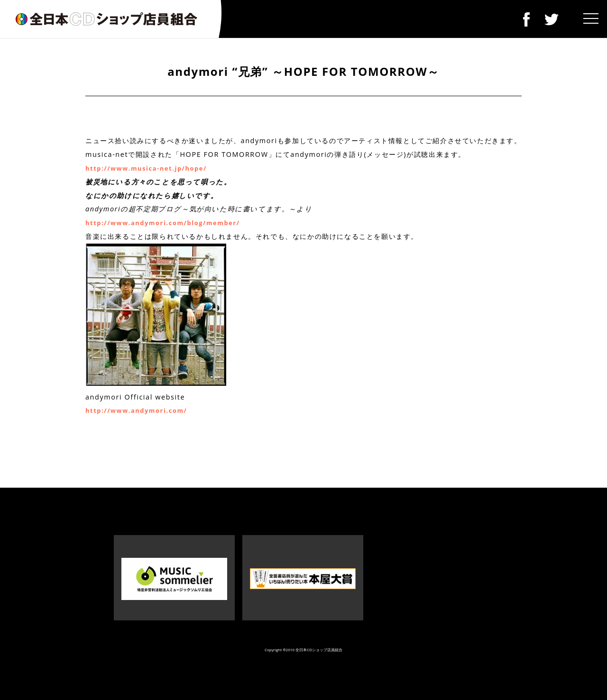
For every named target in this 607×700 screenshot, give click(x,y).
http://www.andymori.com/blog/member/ (163, 223)
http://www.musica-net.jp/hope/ (146, 168)
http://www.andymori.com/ (136, 410)
